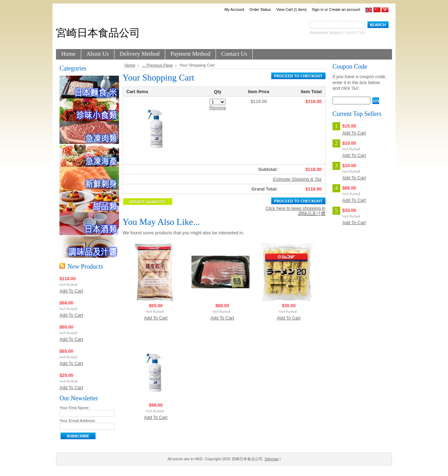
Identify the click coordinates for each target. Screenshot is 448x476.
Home (130, 65)
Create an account (345, 9)
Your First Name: (75, 408)
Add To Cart (71, 291)
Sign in (318, 9)
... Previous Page (157, 65)
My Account (234, 9)
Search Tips (355, 33)
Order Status (260, 9)
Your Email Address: (78, 421)
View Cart (291, 9)
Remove (218, 108)
